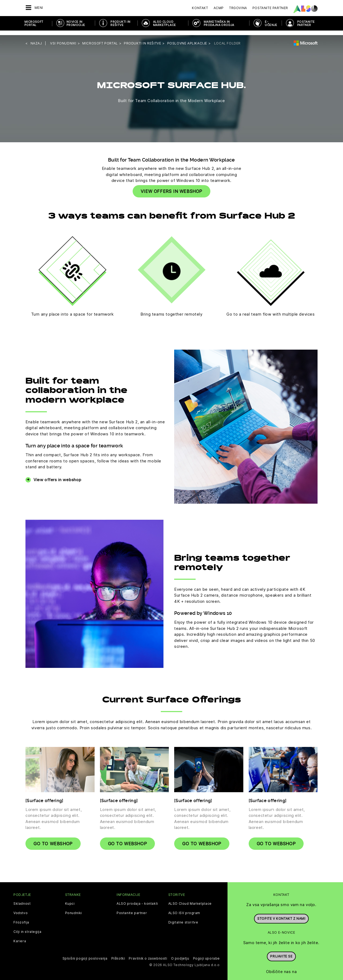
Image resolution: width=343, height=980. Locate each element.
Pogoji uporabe (206, 954)
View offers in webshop (57, 475)
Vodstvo (20, 908)
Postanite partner (132, 908)
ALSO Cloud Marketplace (164, 23)
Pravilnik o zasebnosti (148, 954)
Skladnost (22, 899)
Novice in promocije (76, 23)
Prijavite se (281, 951)
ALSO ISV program (184, 908)
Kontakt (200, 8)
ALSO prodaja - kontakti (137, 899)
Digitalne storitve (183, 918)
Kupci (70, 899)
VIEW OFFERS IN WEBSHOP (171, 187)
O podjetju (180, 954)
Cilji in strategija (27, 927)
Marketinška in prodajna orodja (219, 23)
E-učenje (271, 23)
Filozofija (21, 918)
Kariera (20, 937)
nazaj (36, 39)
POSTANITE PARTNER (306, 23)
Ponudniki (74, 908)
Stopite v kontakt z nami (281, 913)
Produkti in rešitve (120, 23)
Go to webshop (53, 839)
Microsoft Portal (34, 23)
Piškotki (118, 954)
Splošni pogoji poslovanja (85, 954)
